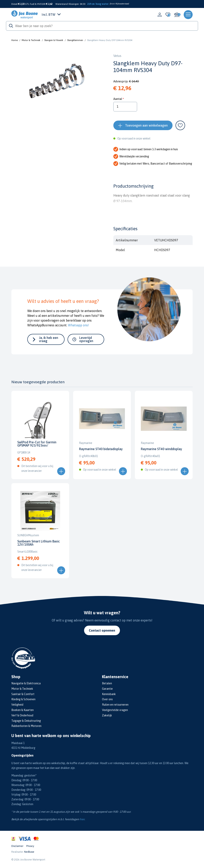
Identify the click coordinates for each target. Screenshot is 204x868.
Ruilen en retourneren (115, 705)
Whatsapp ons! (78, 325)
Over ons (107, 699)
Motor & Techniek (31, 40)
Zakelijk (107, 715)
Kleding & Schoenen (23, 699)
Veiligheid (17, 705)
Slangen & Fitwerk (54, 40)
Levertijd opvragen (86, 339)
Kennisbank (109, 694)
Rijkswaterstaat (122, 4)
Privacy (30, 846)
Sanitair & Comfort (23, 694)
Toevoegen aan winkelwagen (146, 125)
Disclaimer (17, 846)
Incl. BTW (51, 15)
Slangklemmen (75, 40)
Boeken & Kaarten (23, 710)
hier (82, 819)
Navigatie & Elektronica (26, 683)
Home (15, 40)
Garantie (107, 689)
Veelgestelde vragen (115, 710)
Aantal (118, 99)
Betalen (107, 683)
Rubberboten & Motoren (26, 726)
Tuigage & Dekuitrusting (26, 721)
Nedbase (29, 852)
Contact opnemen (102, 630)
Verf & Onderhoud (22, 715)
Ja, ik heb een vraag (49, 339)
